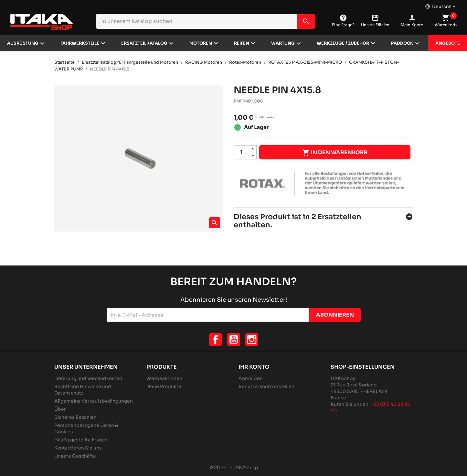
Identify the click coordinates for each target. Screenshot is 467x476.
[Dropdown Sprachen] (441, 5)
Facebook (216, 340)
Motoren (201, 43)
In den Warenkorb (335, 153)
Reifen (242, 43)
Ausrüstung (23, 43)
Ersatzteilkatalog (144, 43)
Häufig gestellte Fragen (81, 440)
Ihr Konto (254, 367)
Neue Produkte (164, 386)
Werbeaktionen (164, 378)
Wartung (283, 43)
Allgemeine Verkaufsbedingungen (94, 401)
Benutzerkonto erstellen (266, 386)
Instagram (252, 340)
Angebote (448, 43)
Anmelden (251, 378)
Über (60, 409)
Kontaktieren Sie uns (78, 448)
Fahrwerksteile (80, 43)
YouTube (234, 340)
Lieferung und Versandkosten (88, 378)
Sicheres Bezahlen (75, 417)
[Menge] (241, 152)
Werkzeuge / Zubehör (343, 43)
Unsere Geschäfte (75, 456)
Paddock (402, 43)
